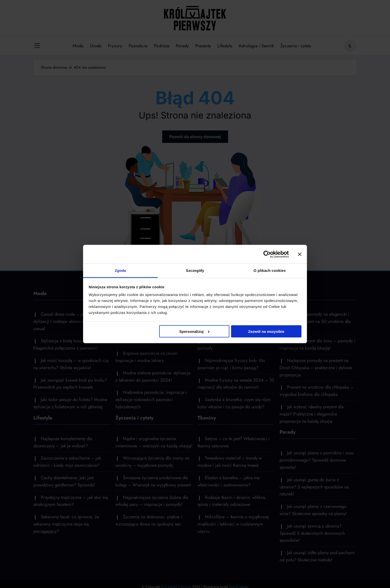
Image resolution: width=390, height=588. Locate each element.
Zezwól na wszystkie (266, 331)
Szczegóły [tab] (195, 270)
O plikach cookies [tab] (269, 270)
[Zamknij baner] (300, 254)
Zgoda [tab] (120, 270)
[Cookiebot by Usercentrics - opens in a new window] (267, 254)
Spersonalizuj (195, 331)
